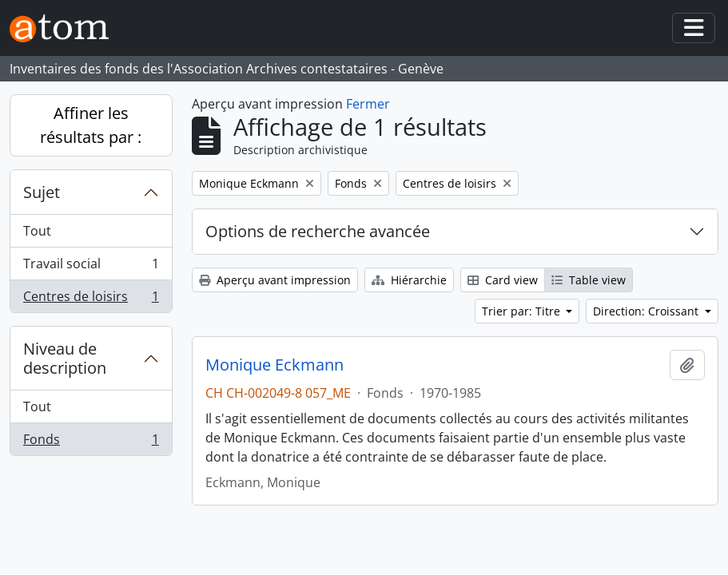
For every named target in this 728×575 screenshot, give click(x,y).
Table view (589, 280)
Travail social (91, 267)
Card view (503, 280)
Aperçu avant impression (275, 280)
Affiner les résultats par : (91, 125)
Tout (37, 231)
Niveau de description (65, 358)
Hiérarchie (409, 280)
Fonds (91, 442)
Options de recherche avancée (318, 231)
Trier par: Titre (523, 311)
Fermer (368, 104)
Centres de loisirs (91, 299)
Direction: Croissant (647, 311)
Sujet (42, 192)
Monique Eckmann (274, 365)
